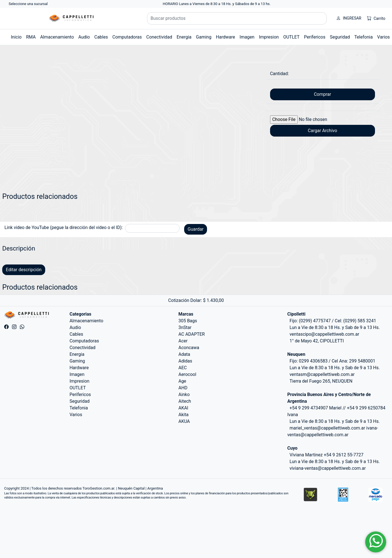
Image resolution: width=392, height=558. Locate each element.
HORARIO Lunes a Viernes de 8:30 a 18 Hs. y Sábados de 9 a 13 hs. (217, 4)
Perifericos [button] (315, 37)
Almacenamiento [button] (57, 37)
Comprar (323, 94)
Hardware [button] (226, 37)
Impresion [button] (269, 37)
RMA (31, 37)
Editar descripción (24, 270)
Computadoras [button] (127, 37)
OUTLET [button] (291, 37)
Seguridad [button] (340, 37)
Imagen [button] (247, 37)
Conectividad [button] (159, 37)
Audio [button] (84, 37)
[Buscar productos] (237, 18)
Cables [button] (101, 37)
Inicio (16, 37)
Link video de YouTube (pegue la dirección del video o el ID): (64, 227)
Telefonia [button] (364, 37)
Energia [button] (184, 37)
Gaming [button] (204, 37)
